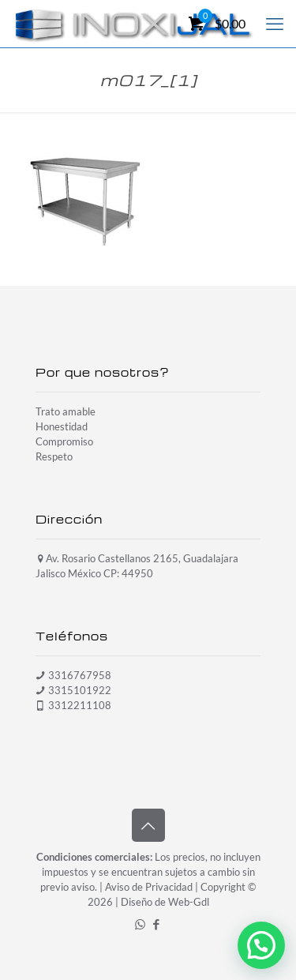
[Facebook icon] (157, 924)
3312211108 (80, 705)
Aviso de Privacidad (149, 887)
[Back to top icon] (148, 825)
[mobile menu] (275, 24)
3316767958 (80, 675)
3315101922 (80, 690)
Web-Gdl (189, 902)
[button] (261, 945)
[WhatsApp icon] (140, 924)
